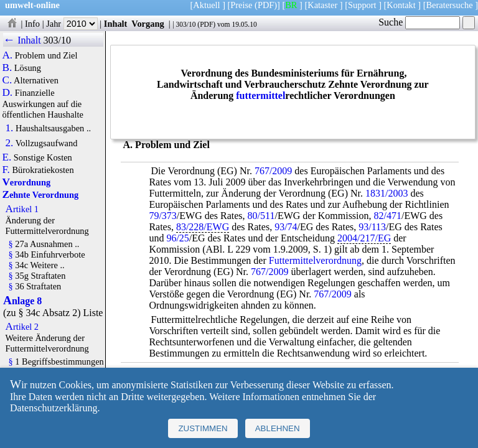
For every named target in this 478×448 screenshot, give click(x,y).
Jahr (72, 24)
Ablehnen (278, 428)
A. (7, 55)
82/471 (388, 216)
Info (32, 24)
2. (9, 143)
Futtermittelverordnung (315, 260)
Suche (419, 22)
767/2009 (273, 171)
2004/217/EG (364, 238)
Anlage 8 (22, 301)
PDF (206, 24)
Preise (241, 5)
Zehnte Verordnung (40, 195)
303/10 (185, 24)
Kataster (322, 5)
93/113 (372, 227)
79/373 (162, 216)
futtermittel (260, 96)
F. (6, 170)
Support (362, 5)
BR (291, 5)
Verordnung (26, 182)
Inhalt (116, 24)
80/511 (261, 216)
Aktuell (206, 5)
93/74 (286, 227)
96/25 (177, 238)
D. (7, 93)
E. (7, 157)
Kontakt (401, 5)
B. (7, 68)
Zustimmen (203, 428)
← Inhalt (22, 40)
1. (9, 128)
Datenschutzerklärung (54, 408)
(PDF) (266, 5)
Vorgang (148, 24)
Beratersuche (450, 5)
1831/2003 (387, 193)
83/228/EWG (203, 227)
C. (7, 80)
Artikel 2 (22, 327)
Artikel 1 (22, 209)
